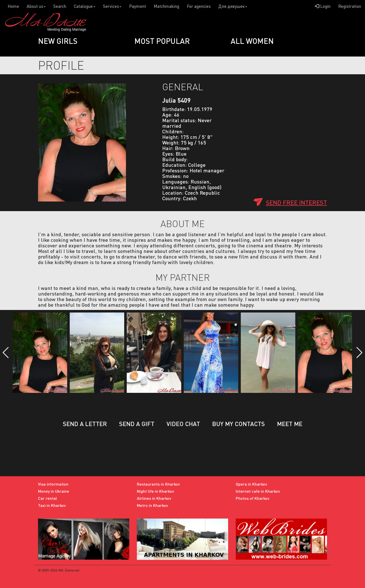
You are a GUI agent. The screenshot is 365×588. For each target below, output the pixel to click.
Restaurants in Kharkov (158, 484)
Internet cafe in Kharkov (258, 491)
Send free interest (296, 202)
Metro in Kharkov (152, 505)
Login (323, 6)
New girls (58, 41)
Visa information (53, 484)
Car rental (48, 498)
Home (13, 6)
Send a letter (85, 424)
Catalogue (85, 6)
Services (112, 6)
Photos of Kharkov (253, 498)
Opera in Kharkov (251, 484)
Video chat (183, 424)
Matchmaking (166, 6)
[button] (6, 353)
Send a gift (137, 424)
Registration (350, 6)
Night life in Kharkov (156, 491)
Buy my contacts (239, 424)
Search (60, 6)
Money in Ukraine (54, 491)
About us (36, 6)
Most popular (162, 41)
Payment (138, 6)
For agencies (199, 6)
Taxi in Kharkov (52, 505)
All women (252, 41)
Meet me (290, 424)
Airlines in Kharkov (154, 498)
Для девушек (233, 6)
